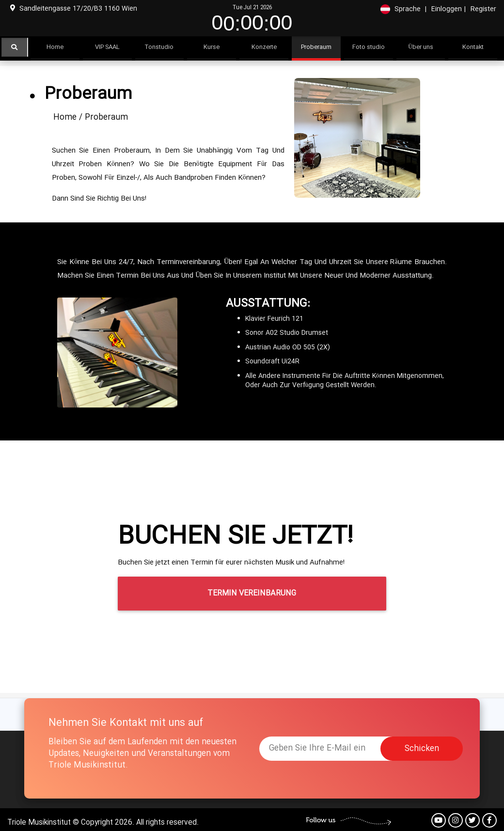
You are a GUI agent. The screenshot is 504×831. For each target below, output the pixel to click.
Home (65, 118)
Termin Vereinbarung (252, 593)
